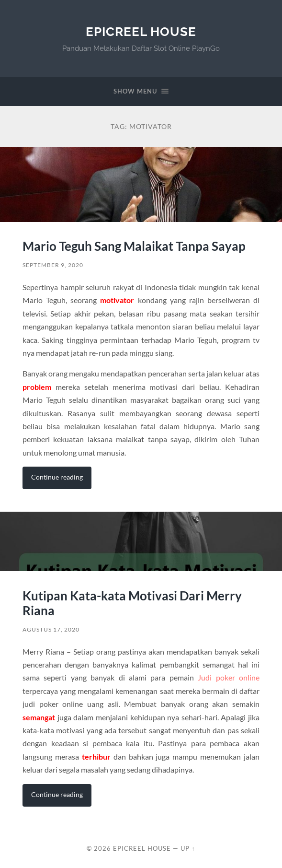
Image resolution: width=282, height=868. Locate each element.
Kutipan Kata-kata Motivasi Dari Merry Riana (132, 603)
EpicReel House (141, 31)
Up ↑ (188, 848)
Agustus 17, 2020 (51, 629)
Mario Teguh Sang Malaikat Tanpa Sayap (134, 246)
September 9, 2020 (53, 265)
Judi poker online (229, 677)
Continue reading (57, 477)
